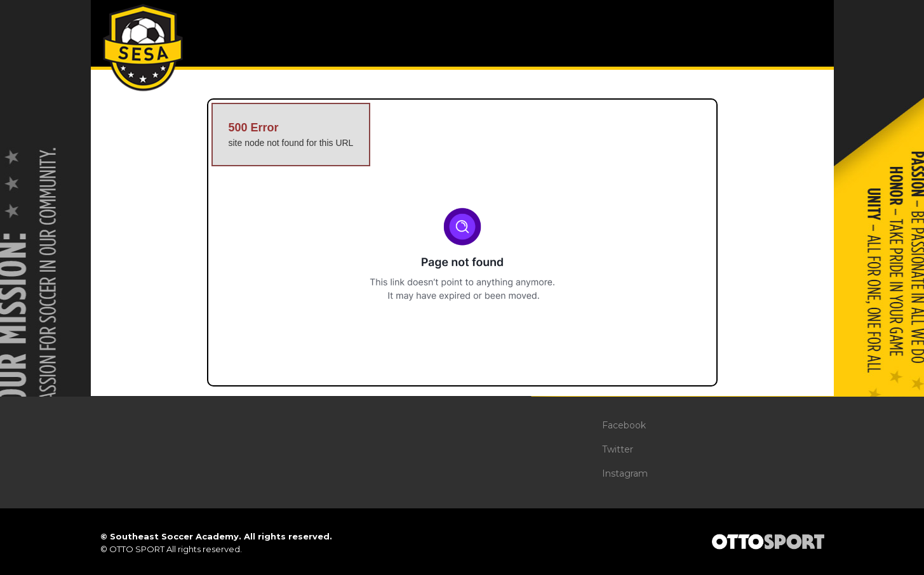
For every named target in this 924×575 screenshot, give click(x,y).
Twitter (618, 449)
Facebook (624, 425)
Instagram (625, 473)
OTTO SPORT (137, 549)
